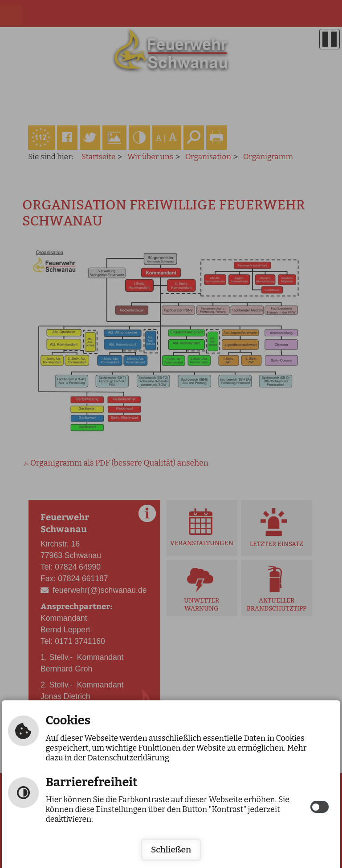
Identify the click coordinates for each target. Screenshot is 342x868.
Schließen (171, 850)
